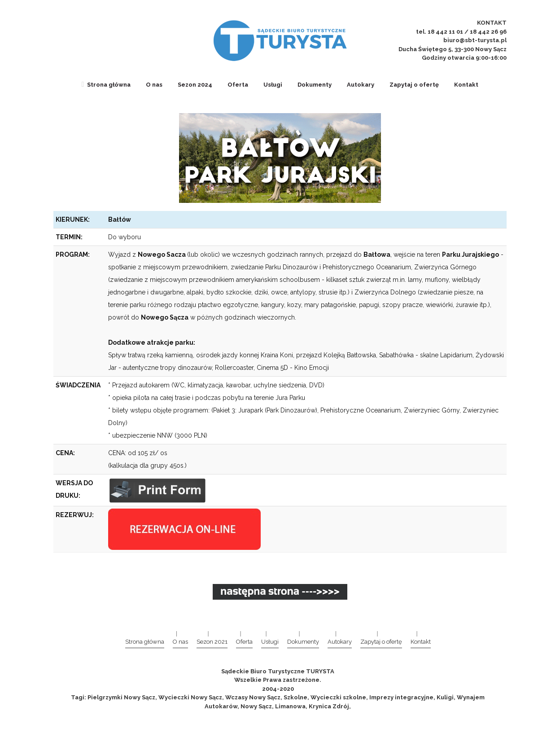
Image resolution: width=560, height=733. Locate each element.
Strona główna (106, 85)
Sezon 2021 (212, 642)
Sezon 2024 (195, 85)
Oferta (238, 85)
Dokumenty (315, 85)
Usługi (273, 85)
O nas (154, 85)
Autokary (361, 85)
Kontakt (466, 85)
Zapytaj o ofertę (414, 85)
